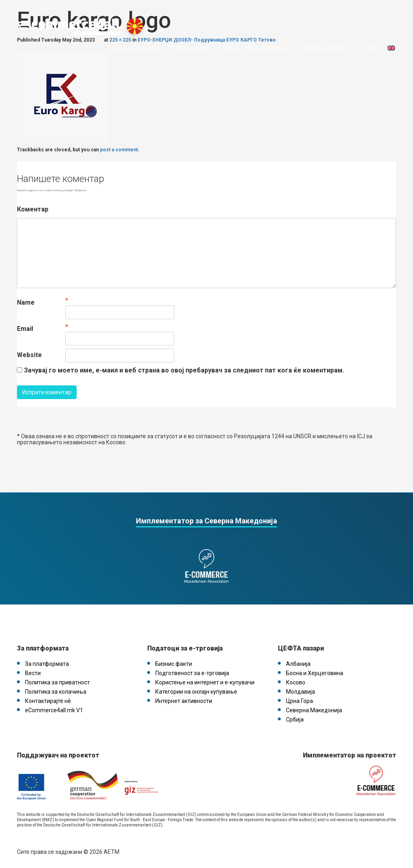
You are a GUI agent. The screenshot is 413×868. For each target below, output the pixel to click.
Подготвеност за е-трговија (192, 673)
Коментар (33, 209)
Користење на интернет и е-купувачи (205, 682)
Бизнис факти (174, 664)
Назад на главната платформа (49, 9)
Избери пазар (324, 48)
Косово (296, 682)
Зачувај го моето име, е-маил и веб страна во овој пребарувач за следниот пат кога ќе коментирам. (184, 370)
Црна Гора (299, 701)
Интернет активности (184, 701)
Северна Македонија (314, 710)
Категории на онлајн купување (196, 692)
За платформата (136, 48)
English (378, 48)
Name (26, 302)
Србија (295, 719)
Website (29, 355)
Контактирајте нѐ (48, 701)
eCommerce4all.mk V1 (54, 710)
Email (25, 329)
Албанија (298, 664)
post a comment (119, 150)
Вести (33, 673)
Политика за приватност (57, 682)
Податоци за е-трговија (203, 48)
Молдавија (300, 692)
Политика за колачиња (56, 692)
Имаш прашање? (271, 48)
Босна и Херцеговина (315, 673)
